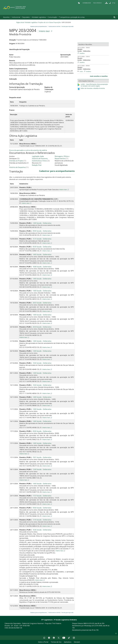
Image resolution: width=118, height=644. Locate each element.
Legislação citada (38, 156)
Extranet (77, 642)
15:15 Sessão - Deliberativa (42, 239)
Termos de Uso (56, 642)
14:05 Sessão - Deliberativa (42, 255)
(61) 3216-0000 (97, 626)
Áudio (81, 71)
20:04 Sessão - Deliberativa (42, 327)
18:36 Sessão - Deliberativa (42, 530)
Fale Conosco (97, 3)
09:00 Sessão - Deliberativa (42, 231)
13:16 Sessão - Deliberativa (42, 520)
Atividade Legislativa (39, 17)
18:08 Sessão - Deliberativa (42, 267)
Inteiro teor (44, 31)
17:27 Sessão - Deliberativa (42, 496)
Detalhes (82, 53)
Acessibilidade (87, 3)
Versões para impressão (67, 26)
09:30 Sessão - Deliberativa (42, 247)
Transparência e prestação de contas (72, 17)
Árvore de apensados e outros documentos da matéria (28, 150)
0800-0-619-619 (89, 623)
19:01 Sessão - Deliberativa (42, 457)
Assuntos (6, 17)
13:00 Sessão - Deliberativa (42, 469)
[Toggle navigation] (114, 17)
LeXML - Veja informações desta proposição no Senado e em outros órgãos (93, 85)
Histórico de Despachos (17, 167)
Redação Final (37, 165)
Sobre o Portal (43, 642)
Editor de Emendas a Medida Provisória (93, 88)
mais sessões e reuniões (99, 76)
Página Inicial (20, 22)
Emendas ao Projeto (16, 161)
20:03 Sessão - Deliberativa (42, 303)
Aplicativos (68, 642)
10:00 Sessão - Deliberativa (42, 363)
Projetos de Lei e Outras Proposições (50, 22)
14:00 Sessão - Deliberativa (42, 223)
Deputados (26, 17)
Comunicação (52, 17)
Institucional (16, 17)
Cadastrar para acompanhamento (39, 26)
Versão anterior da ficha (54, 26)
